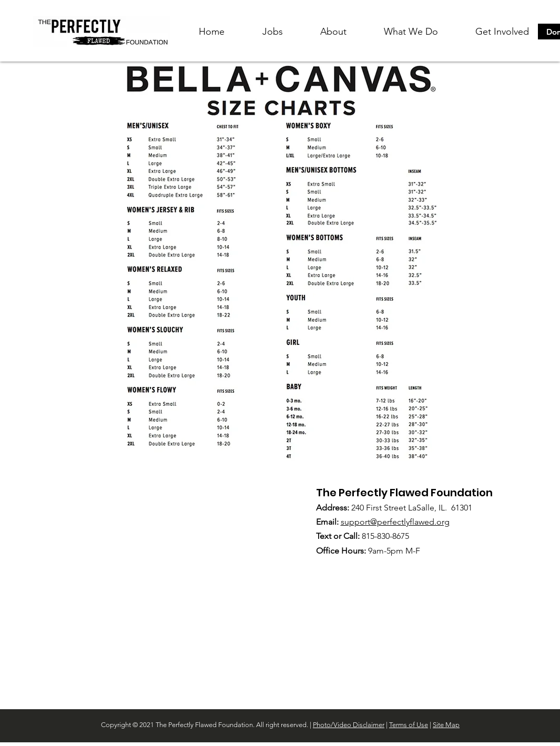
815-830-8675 (385, 536)
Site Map (446, 725)
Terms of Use (409, 725)
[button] (333, 32)
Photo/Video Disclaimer (349, 725)
